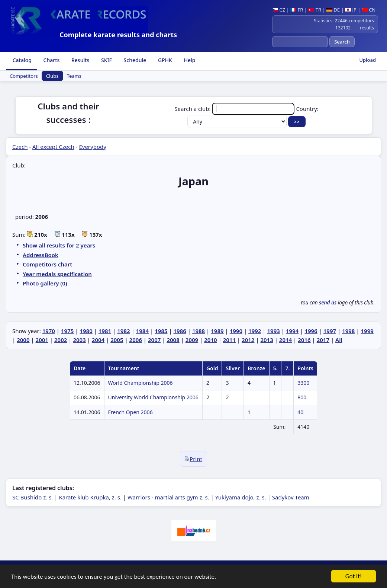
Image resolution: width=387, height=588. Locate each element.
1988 (199, 331)
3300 (303, 383)
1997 (330, 331)
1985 (161, 331)
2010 (210, 340)
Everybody (92, 147)
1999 (367, 331)
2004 (98, 340)
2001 (42, 340)
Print (193, 459)
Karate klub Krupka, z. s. (90, 497)
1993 (274, 331)
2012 (248, 340)
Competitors (24, 76)
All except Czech (53, 147)
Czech (20, 147)
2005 (117, 340)
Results (80, 60)
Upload (367, 60)
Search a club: (235, 109)
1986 (180, 331)
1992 (255, 331)
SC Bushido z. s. (33, 497)
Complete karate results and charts (118, 35)
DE (333, 10)
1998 (348, 331)
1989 (217, 331)
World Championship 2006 (141, 383)
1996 (311, 331)
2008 (173, 340)
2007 (154, 340)
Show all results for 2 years (59, 245)
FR (297, 10)
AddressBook (41, 255)
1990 (236, 331)
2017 (323, 340)
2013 (267, 340)
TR (315, 10)
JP (351, 10)
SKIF (106, 60)
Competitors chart (47, 264)
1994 (292, 331)
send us (328, 303)
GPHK (164, 60)
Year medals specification (57, 274)
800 (302, 397)
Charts (51, 60)
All (339, 340)
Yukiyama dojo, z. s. (241, 497)
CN (369, 10)
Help (189, 60)
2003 (79, 340)
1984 (142, 331)
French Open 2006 (130, 412)
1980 (86, 331)
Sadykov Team (291, 497)
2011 (229, 340)
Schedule (134, 60)
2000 (23, 340)
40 (300, 412)
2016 (304, 340)
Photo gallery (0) (45, 283)
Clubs (52, 76)
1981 (105, 331)
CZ (279, 10)
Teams (74, 76)
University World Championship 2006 (153, 397)
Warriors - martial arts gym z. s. (168, 497)
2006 (136, 340)
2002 (61, 340)
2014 (286, 340)
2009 (192, 340)
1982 (123, 331)
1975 (67, 331)
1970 (49, 331)
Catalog (21, 60)
